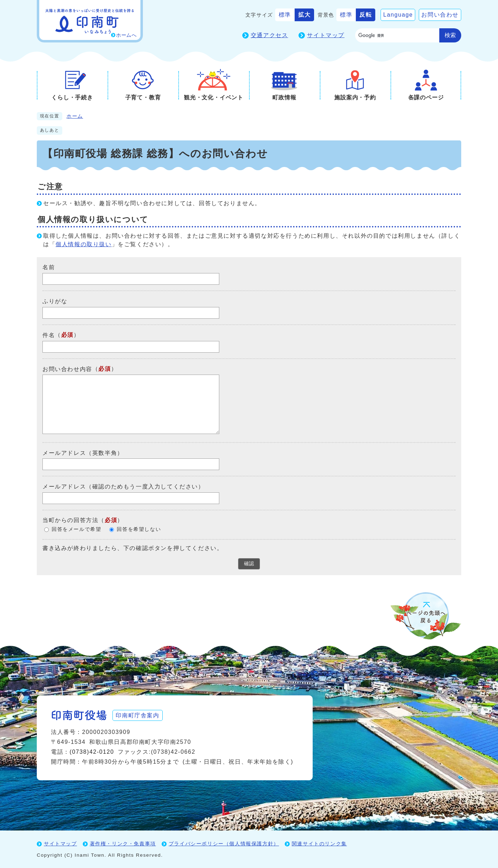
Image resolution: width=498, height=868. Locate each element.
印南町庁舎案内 (138, 715)
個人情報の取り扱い (83, 244)
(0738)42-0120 (92, 752)
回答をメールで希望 (76, 529)
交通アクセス (270, 35)
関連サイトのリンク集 (319, 844)
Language (398, 15)
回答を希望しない (139, 529)
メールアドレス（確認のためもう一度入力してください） (123, 487)
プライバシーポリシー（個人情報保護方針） (224, 844)
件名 (49, 335)
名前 (49, 267)
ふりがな (55, 301)
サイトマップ (326, 35)
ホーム (75, 116)
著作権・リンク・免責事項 (123, 844)
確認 (249, 563)
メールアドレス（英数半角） (83, 453)
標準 (285, 15)
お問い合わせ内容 (67, 369)
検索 (450, 35)
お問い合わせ (440, 15)
